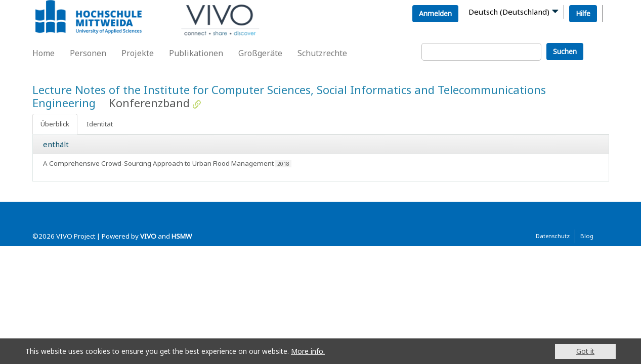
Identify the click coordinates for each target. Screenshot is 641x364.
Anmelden (435, 13)
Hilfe (583, 13)
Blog (587, 236)
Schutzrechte (322, 53)
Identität (100, 124)
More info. (308, 351)
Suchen (565, 51)
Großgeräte (260, 53)
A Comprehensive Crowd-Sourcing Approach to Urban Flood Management (158, 163)
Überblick (55, 124)
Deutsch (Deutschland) (509, 12)
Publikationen (196, 53)
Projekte (138, 53)
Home (44, 53)
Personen (88, 53)
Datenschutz (553, 236)
